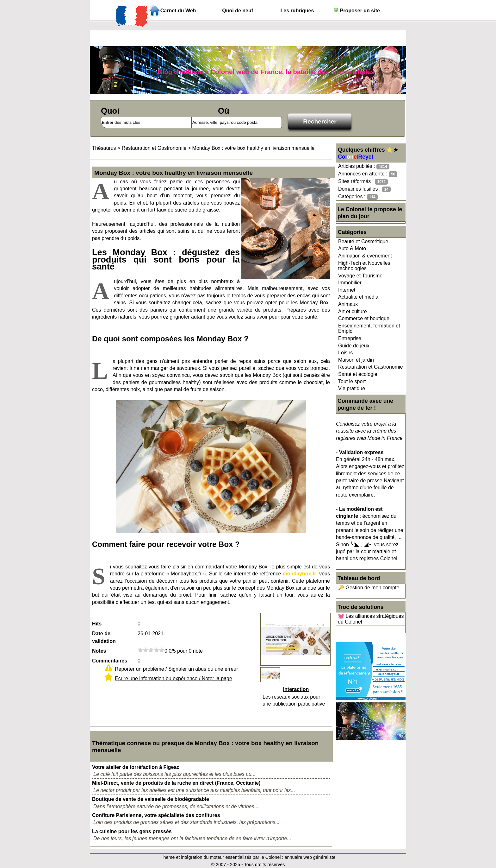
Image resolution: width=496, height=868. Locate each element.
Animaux (348, 304)
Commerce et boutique (364, 318)
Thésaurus (104, 148)
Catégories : (358, 197)
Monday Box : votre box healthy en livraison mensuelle (254, 148)
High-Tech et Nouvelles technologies (364, 266)
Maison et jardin (356, 360)
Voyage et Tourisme (360, 276)
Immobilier (350, 283)
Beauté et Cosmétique (363, 241)
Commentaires (110, 661)
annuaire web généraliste (310, 857)
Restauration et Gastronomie (371, 367)
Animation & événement (365, 256)
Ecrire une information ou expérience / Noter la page (174, 678)
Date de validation (104, 637)
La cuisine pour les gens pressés (132, 831)
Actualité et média (358, 297)
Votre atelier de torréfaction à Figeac (136, 767)
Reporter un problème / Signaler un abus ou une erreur (177, 669)
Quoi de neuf (238, 11)
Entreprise (350, 338)
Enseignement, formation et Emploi (369, 329)
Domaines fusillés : (364, 189)
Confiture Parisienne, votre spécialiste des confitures (156, 815)
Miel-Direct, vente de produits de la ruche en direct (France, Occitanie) (176, 783)
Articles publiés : (364, 166)
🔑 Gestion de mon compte (369, 588)
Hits (97, 624)
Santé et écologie (358, 374)
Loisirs (345, 353)
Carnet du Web (178, 11)
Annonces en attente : (368, 174)
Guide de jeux (354, 346)
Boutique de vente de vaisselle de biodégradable (151, 799)
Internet (347, 290)
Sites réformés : (363, 182)
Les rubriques (297, 11)
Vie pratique (352, 388)
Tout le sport (352, 381)
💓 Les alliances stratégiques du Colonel (371, 619)
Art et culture (353, 311)
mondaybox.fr (300, 574)
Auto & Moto (352, 248)
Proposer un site (357, 10)
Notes (99, 651)
